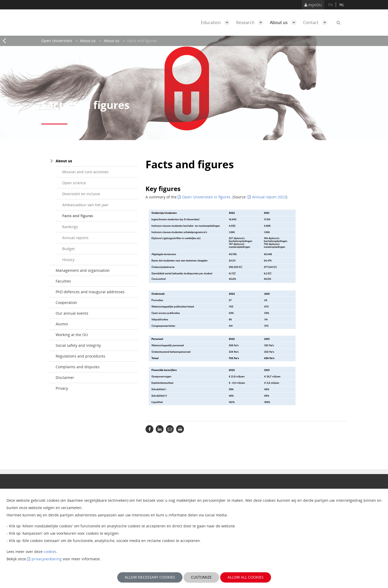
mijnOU (313, 5)
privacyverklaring (47, 559)
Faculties (63, 281)
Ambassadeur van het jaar (85, 205)
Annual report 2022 (269, 197)
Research (251, 22)
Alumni (62, 324)
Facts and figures (78, 216)
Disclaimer (65, 377)
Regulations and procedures (80, 356)
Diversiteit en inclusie (81, 194)
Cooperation (66, 302)
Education (217, 22)
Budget (68, 249)
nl (342, 5)
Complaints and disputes (78, 367)
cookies (50, 552)
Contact (317, 22)
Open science (74, 183)
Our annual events (72, 313)
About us (285, 22)
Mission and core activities (85, 172)
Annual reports (75, 238)
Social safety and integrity (78, 345)
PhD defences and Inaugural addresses (90, 292)
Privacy (62, 388)
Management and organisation (83, 270)
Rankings (70, 227)
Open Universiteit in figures (206, 197)
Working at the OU (72, 335)
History (68, 260)
